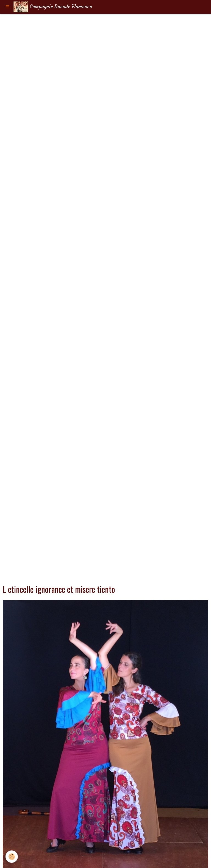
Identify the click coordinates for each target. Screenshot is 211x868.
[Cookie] (12, 857)
